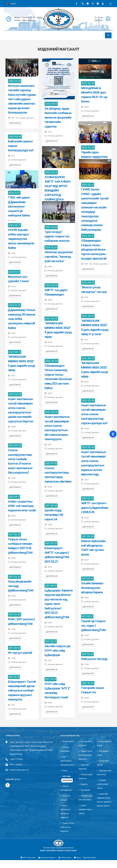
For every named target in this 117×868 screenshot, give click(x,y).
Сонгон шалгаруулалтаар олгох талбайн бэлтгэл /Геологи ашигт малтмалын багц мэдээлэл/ (20, 461)
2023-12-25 (51, 247)
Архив (78, 865)
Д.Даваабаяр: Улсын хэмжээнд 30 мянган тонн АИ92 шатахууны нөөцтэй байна (22, 319)
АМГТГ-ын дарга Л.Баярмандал (56, 292)
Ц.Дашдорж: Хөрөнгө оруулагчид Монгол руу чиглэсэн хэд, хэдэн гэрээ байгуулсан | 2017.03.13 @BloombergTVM (58, 604)
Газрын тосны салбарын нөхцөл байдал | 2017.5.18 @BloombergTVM (20, 546)
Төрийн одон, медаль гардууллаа (94, 154)
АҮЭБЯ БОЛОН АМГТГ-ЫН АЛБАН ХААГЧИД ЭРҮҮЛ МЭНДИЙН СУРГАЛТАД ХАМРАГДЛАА (57, 188)
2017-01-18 (51, 679)
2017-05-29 (51, 506)
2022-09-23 (88, 316)
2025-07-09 (88, 148)
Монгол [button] (12, 3)
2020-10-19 (51, 463)
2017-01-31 (14, 677)
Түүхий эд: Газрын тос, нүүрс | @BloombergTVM (93, 626)
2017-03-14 (51, 586)
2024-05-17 (15, 225)
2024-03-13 (88, 236)
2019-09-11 (14, 497)
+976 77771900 (16, 759)
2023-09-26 (88, 283)
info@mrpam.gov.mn (20, 770)
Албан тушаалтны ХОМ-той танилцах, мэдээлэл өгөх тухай (22, 506)
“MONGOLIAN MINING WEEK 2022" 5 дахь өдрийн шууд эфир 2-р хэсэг (95, 327)
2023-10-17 (14, 272)
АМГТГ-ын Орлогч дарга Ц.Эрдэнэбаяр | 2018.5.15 (95, 508)
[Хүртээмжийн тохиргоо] (113, 434)
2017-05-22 (14, 535)
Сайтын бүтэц (65, 865)
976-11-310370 (16, 765)
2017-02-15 (14, 648)
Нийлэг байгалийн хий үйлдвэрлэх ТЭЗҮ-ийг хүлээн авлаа (93, 548)
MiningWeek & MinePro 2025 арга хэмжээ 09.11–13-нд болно (94, 95)
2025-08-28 (88, 83)
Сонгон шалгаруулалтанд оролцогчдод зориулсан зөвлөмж (58, 475)
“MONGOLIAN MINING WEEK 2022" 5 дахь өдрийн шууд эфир (58, 330)
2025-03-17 (88, 185)
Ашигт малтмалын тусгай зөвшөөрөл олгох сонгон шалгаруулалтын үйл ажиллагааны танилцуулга (57, 428)
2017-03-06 (15, 615)
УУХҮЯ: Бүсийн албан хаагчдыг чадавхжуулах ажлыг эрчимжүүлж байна (21, 239)
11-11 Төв (99, 18)
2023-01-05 (15, 305)
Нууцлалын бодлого (46, 865)
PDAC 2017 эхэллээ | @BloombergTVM (21, 621)
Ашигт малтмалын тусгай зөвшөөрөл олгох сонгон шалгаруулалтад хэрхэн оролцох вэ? (94, 414)
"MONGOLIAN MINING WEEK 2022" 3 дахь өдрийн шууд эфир (21, 363)
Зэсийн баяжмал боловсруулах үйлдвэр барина (92, 588)
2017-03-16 (87, 579)
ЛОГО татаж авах (27, 865)
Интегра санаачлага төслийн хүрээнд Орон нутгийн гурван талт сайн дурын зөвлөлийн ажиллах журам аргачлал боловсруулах (22, 99)
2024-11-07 (14, 193)
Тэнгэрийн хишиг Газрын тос (93, 690)
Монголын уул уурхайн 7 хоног (19, 279)
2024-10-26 (51, 227)
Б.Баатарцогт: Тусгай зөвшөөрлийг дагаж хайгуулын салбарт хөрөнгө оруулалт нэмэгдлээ (22, 691)
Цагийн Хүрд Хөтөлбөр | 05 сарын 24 (54, 515)
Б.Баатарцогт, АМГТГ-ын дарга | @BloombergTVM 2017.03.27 (57, 555)
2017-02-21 (87, 616)
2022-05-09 (15, 394)
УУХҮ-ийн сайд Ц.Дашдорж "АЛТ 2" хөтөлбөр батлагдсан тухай (57, 691)
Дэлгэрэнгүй (15, 123)
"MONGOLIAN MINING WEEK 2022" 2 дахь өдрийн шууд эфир (94, 370)
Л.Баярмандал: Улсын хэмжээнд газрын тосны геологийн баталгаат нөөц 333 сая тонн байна (58, 377)
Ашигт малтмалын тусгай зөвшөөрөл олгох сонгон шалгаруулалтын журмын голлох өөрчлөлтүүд (94, 463)
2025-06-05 (15, 137)
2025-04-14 (51, 172)
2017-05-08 (88, 536)
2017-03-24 (14, 577)
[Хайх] (111, 4)
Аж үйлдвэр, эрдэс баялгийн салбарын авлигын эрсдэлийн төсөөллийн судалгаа (58, 117)
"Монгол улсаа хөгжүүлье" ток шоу (94, 290)
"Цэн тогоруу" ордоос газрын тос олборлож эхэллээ (57, 236)
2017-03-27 (51, 543)
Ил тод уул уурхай (20, 653)
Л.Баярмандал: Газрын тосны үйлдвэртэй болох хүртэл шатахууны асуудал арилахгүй (94, 250)
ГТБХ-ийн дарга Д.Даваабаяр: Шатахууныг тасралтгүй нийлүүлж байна (19, 206)
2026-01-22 (15, 81)
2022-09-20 (88, 358)
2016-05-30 (88, 683)
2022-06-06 (51, 361)
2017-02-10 (87, 654)
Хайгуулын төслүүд (94, 659)
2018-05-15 (87, 498)
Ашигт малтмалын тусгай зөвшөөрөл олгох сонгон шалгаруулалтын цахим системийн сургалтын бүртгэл (21, 410)
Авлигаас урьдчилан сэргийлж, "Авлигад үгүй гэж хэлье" (58, 257)
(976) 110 (98, 20)
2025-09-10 (51, 104)
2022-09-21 (15, 352)
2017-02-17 (51, 641)
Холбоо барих (91, 865)
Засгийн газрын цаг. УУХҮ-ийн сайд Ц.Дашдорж (58, 651)
